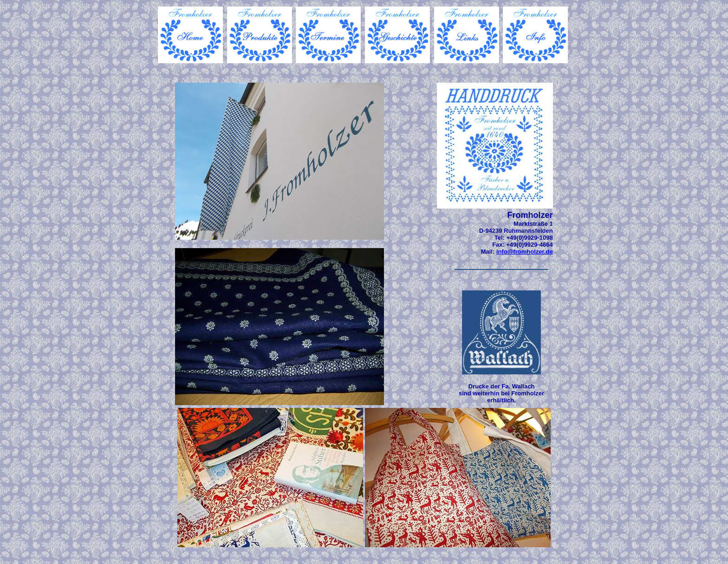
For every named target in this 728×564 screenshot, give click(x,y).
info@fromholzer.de (525, 252)
